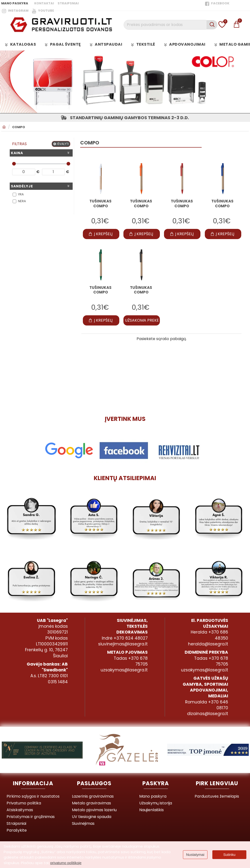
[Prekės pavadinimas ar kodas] (212, 25)
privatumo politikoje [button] (66, 863)
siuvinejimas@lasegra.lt (123, 644)
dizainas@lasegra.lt (208, 714)
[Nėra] (14, 201)
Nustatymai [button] (195, 855)
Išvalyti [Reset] (63, 144)
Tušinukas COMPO (100, 204)
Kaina (17, 153)
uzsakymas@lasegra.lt (124, 670)
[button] (101, 234)
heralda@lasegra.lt (208, 644)
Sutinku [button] (229, 855)
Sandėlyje (22, 186)
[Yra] (14, 195)
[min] (24, 172)
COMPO (19, 127)
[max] (54, 172)
